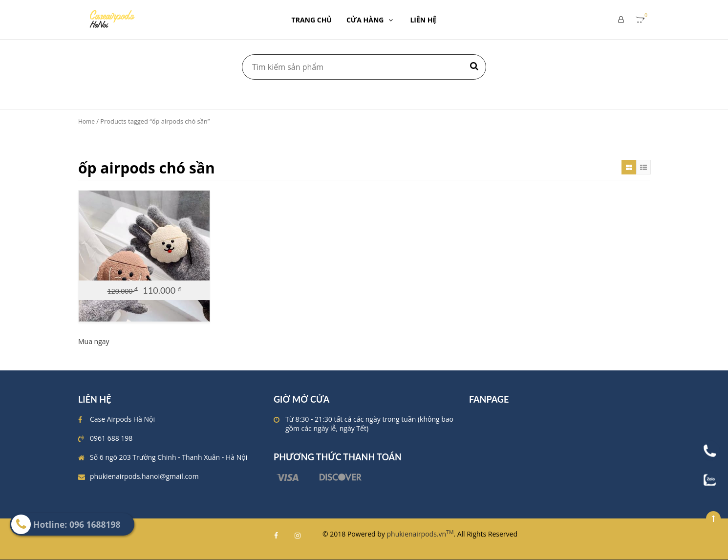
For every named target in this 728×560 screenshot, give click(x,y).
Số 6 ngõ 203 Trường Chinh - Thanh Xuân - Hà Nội (169, 457)
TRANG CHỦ (312, 20)
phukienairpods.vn (420, 534)
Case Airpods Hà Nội (122, 419)
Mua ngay (94, 341)
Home (86, 121)
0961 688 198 (111, 438)
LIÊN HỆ (423, 20)
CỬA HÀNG (371, 20)
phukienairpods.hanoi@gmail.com (144, 476)
